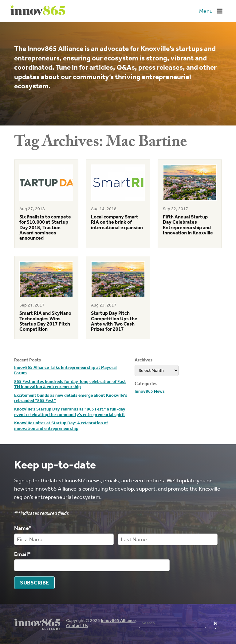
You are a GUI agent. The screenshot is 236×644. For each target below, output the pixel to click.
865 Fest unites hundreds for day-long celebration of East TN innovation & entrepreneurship (70, 384)
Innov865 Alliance (118, 620)
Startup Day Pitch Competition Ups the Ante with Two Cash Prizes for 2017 (114, 321)
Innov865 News (150, 391)
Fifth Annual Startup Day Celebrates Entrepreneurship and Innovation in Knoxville (188, 225)
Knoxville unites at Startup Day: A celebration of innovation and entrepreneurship (61, 426)
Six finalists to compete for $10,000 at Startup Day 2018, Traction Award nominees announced (45, 227)
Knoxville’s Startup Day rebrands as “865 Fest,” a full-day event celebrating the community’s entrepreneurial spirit (70, 412)
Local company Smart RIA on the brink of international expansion (117, 222)
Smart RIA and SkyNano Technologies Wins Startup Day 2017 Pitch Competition (45, 321)
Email (22, 554)
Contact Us (77, 625)
